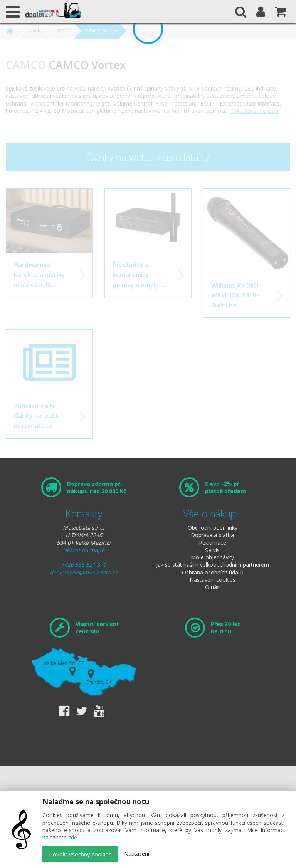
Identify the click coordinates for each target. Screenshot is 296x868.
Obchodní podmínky (213, 528)
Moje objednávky (212, 557)
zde (73, 837)
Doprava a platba (212, 535)
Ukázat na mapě (84, 550)
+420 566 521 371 (84, 565)
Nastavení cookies (213, 580)
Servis (212, 550)
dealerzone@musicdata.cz (84, 572)
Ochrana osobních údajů (213, 572)
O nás (212, 587)
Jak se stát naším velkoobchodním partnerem (213, 565)
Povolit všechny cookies (80, 854)
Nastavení (137, 854)
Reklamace (213, 543)
